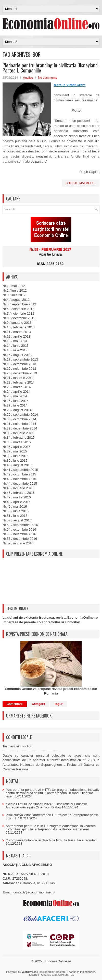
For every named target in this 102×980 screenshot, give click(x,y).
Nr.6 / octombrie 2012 (18, 309)
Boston (60, 972)
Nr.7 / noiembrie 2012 (18, 313)
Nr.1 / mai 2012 (14, 286)
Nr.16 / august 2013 (17, 355)
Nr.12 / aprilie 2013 (16, 336)
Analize (28, 78)
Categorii (39, 704)
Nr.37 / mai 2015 (15, 451)
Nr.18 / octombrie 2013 (19, 364)
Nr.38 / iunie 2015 (16, 456)
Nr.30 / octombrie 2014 (19, 419)
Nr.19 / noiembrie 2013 (19, 369)
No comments (47, 78)
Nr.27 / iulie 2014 (15, 405)
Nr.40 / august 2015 (17, 465)
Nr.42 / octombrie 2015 (19, 474)
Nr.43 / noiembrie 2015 (19, 479)
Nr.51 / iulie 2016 (15, 516)
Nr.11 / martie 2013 (17, 332)
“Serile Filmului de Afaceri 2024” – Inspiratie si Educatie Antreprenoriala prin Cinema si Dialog (46, 806)
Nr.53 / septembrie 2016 (20, 525)
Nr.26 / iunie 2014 (16, 401)
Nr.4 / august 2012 (16, 300)
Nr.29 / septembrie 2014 (20, 415)
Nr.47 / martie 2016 (17, 497)
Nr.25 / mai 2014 (15, 396)
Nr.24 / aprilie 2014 (16, 392)
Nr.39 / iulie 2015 (15, 461)
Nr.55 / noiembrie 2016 (19, 534)
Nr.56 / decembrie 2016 (20, 539)
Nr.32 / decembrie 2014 (20, 428)
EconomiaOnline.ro (57, 961)
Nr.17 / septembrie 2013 (20, 359)
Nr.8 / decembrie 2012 (19, 318)
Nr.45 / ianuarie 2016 (18, 488)
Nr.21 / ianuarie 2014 (18, 378)
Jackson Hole (66, 975)
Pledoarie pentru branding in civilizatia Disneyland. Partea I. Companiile (51, 68)
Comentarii (15, 704)
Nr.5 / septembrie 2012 (19, 304)
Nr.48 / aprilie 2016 (16, 502)
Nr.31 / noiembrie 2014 (19, 424)
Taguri (59, 704)
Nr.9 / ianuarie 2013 (17, 323)
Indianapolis (88, 972)
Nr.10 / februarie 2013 (19, 327)
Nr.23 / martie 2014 (17, 387)
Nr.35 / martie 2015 (17, 442)
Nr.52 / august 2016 (17, 520)
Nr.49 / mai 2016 (15, 506)
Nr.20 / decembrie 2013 (20, 373)
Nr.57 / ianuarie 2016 (18, 543)
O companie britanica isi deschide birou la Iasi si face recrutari (51, 840)
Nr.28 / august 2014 (17, 410)
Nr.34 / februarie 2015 (19, 438)
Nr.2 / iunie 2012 (15, 290)
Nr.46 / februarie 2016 (19, 493)
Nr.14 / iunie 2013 (16, 346)
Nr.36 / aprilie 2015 (16, 447)
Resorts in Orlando (40, 975)
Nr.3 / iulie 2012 (14, 295)
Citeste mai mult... (81, 183)
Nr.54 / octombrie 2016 (19, 529)
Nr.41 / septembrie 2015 (20, 470)
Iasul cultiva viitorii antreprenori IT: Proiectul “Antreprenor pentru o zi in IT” (52, 817)
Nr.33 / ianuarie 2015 (18, 433)
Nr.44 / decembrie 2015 (20, 483)
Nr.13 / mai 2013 (15, 341)
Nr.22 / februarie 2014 (19, 382)
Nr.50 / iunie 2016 (16, 511)
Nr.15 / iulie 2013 (15, 350)
